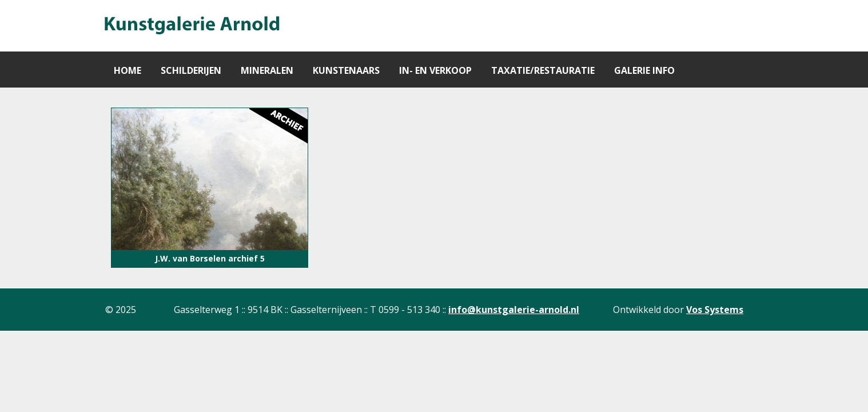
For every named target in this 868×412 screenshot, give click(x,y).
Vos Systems (715, 310)
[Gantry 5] (191, 26)
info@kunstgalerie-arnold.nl (514, 310)
